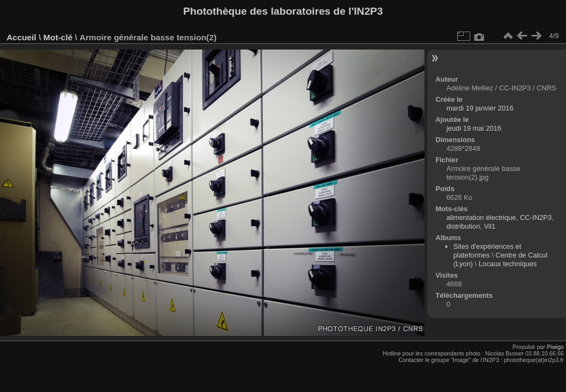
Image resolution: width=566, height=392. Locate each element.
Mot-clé (58, 37)
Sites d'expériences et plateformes (487, 251)
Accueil (21, 37)
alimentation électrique (481, 218)
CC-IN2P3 (536, 218)
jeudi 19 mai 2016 (474, 128)
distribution (463, 226)
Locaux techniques (507, 264)
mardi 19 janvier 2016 (480, 108)
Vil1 (490, 226)
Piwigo (555, 347)
